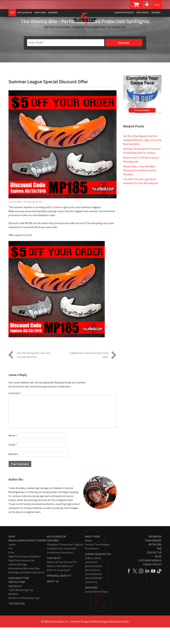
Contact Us (154, 569)
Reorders (53, 12)
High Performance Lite (21, 577)
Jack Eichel (91, 579)
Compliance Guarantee (60, 569)
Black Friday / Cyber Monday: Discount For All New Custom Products (140, 187)
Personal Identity (59, 592)
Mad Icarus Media (119, 638)
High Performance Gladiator (25, 573)
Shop (12, 12)
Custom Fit (54, 575)
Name (13, 452)
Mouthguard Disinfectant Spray (26, 589)
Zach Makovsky (93, 591)
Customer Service (150, 577)
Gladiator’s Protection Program (65, 561)
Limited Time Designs (97, 561)
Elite (11, 569)
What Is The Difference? (60, 583)
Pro (11, 565)
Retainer (13, 610)
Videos (89, 557)
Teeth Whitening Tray (21, 606)
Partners (156, 12)
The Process (17, 620)
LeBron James (93, 575)
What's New (40, 12)
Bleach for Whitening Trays (24, 614)
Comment (15, 410)
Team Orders (142, 12)
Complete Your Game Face (62, 565)
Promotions (92, 565)
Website (13, 471)
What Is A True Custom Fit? (62, 579)
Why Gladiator (25, 12)
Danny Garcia (92, 587)
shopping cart (99, 240)
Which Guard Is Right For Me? (27, 557)
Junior (12, 561)
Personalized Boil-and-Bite (24, 585)
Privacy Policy (152, 581)
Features (53, 557)
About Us (53, 598)
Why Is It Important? (59, 587)
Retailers (155, 561)
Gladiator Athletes (124, 12)
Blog (157, 5)
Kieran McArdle (94, 595)
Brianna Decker (94, 583)
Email (13, 461)
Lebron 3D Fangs (18, 581)
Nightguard (15, 603)
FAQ (159, 565)
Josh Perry (91, 599)
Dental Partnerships (97, 608)
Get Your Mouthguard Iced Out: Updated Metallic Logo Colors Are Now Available (142, 157)
